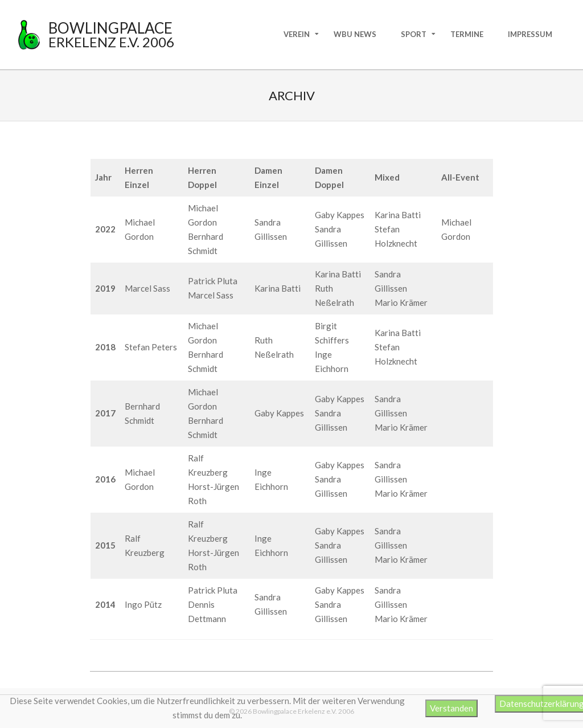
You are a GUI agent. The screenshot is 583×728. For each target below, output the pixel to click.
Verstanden (451, 708)
